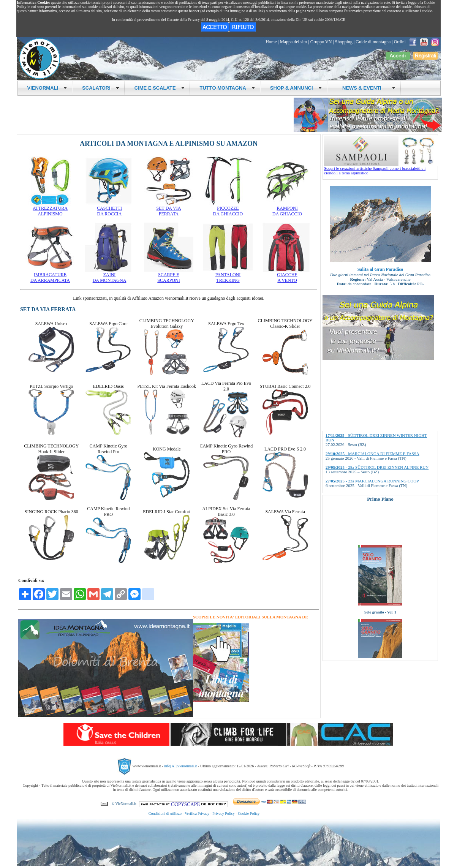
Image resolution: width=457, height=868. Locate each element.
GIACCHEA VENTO (287, 275)
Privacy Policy (224, 813)
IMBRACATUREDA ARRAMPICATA (50, 275)
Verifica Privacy (197, 813)
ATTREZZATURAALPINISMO (50, 209)
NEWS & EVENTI (366, 88)
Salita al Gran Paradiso (380, 269)
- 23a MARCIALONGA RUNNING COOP (372, 481)
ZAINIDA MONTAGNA (109, 275)
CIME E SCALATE (160, 88)
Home (271, 42)
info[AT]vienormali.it (180, 766)
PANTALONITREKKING (228, 275)
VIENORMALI (47, 88)
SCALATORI (101, 88)
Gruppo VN (321, 42)
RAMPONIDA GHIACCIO (287, 209)
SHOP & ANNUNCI (296, 88)
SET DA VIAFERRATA (169, 209)
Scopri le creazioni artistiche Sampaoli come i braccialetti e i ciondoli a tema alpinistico (381, 169)
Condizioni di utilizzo (165, 813)
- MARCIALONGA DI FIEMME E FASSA (372, 454)
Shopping (344, 42)
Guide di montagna (373, 42)
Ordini (400, 42)
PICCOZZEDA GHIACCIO (228, 209)
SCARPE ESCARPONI (169, 275)
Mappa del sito (293, 42)
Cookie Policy (249, 813)
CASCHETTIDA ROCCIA (109, 209)
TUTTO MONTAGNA (227, 88)
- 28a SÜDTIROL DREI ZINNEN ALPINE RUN (377, 467)
